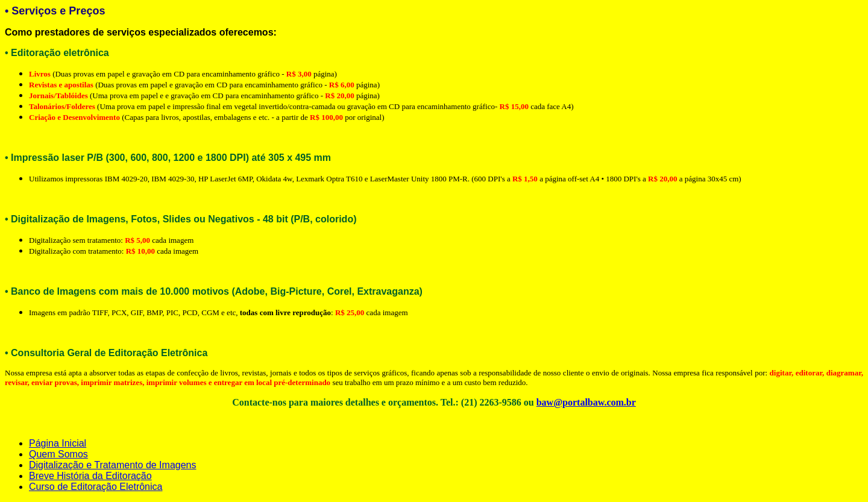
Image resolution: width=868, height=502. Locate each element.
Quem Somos (58, 454)
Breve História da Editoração (90, 476)
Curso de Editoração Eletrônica (96, 487)
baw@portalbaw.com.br (586, 402)
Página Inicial (58, 443)
